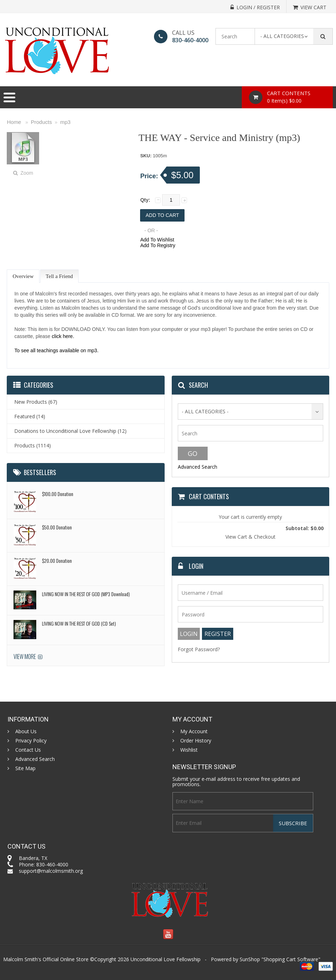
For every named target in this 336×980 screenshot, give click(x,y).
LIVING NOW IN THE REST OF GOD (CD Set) (79, 623)
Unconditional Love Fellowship (166, 959)
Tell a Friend (59, 276)
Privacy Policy (31, 741)
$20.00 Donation (57, 560)
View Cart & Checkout (250, 537)
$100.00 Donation (58, 494)
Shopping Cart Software (291, 959)
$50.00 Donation (57, 527)
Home (14, 122)
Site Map (25, 768)
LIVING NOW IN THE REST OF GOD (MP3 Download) (86, 594)
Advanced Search (198, 467)
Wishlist (189, 750)
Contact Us (28, 750)
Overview (23, 276)
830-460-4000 (190, 40)
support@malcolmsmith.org (51, 871)
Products (41, 122)
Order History (196, 741)
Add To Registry (158, 245)
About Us (26, 731)
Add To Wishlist (157, 240)
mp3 (65, 122)
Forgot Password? (199, 649)
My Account (194, 731)
